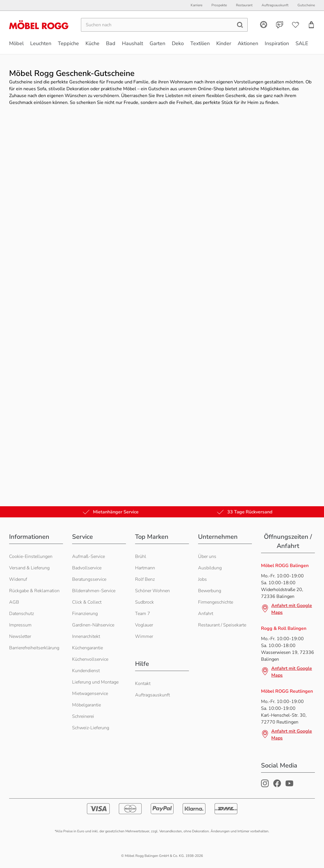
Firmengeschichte (216, 602)
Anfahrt (206, 614)
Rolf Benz (145, 579)
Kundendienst (86, 671)
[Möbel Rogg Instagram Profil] (265, 786)
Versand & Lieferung (29, 568)
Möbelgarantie (86, 705)
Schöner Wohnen (152, 591)
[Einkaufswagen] (311, 25)
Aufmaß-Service (88, 556)
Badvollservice (87, 568)
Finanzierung (85, 614)
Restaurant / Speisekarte (222, 625)
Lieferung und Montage (95, 682)
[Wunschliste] (296, 25)
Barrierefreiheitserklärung (34, 648)
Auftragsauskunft (152, 695)
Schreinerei (83, 716)
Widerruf (18, 579)
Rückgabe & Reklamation (34, 591)
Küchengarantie (87, 648)
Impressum (20, 625)
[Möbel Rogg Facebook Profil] (277, 786)
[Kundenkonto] (264, 25)
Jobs (202, 579)
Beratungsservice (89, 579)
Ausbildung (210, 568)
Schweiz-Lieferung (91, 728)
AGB (14, 602)
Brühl (141, 556)
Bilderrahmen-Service (94, 591)
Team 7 (143, 614)
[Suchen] (157, 25)
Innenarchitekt (86, 636)
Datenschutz (22, 614)
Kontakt (143, 684)
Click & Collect (87, 602)
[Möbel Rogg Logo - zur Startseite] (39, 25)
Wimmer (144, 636)
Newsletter (20, 636)
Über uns (207, 556)
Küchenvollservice (90, 659)
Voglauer (144, 625)
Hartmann (145, 568)
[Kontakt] (280, 25)
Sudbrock (144, 602)
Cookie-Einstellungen (31, 556)
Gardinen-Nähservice (93, 625)
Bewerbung (210, 591)
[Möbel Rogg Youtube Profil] (289, 786)
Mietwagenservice (90, 694)
